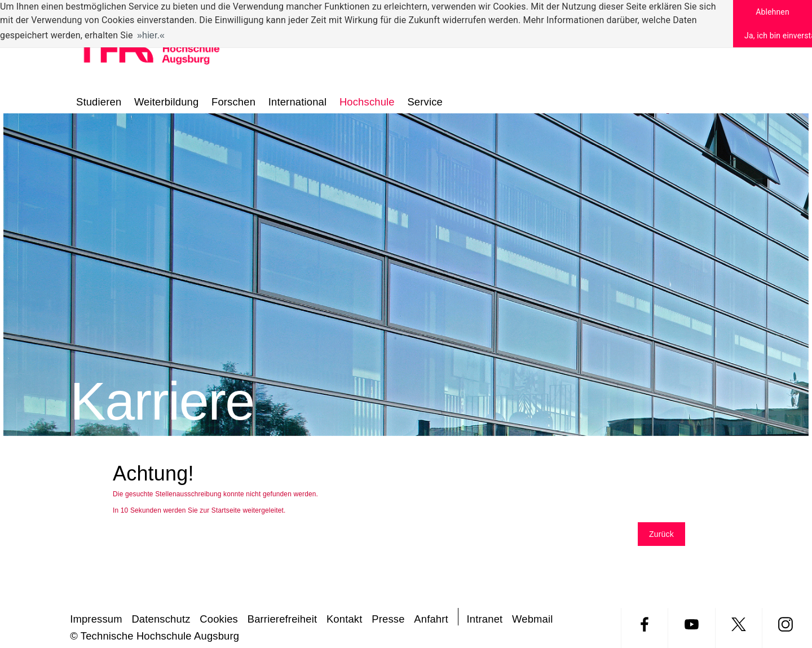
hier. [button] (151, 35)
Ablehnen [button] (773, 12)
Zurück (661, 534)
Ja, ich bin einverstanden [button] (778, 36)
